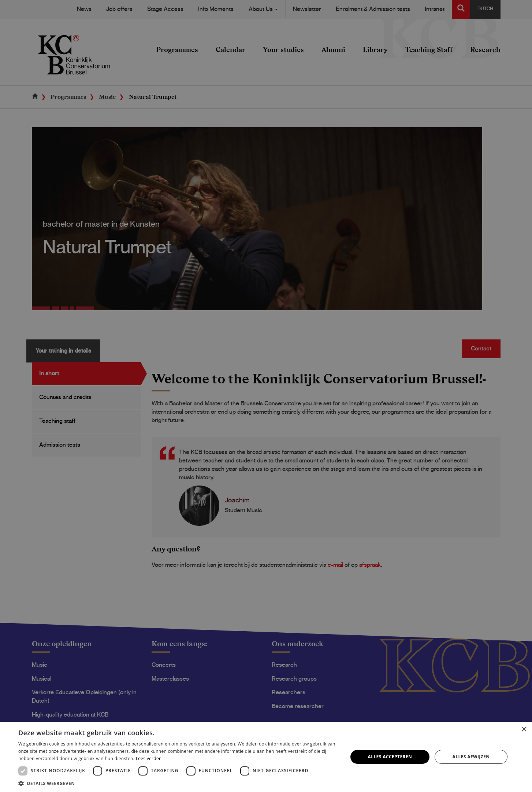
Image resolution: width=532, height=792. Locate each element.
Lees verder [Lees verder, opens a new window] (148, 758)
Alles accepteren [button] (390, 757)
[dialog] (266, 396)
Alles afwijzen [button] (471, 757)
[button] (178, 783)
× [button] (524, 730)
